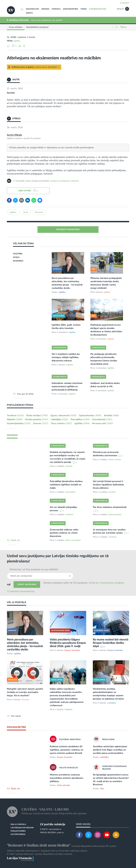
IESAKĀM (12, 435)
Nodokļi (111, 416)
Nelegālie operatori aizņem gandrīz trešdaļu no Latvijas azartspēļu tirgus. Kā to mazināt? (25, 692)
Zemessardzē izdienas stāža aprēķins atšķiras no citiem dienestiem (64, 533)
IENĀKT (126, 3)
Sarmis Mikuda (14, 135)
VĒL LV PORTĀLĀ (17, 602)
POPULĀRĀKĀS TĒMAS (20, 405)
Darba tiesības (37, 416)
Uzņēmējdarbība (19, 423)
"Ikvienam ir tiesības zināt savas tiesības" (39, 845)
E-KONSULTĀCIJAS (98, 9)
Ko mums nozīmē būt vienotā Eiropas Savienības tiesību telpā (111, 643)
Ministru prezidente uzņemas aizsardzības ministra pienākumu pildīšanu (67, 778)
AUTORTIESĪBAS (18, 834)
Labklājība (59, 419)
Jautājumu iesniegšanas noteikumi (65, 181)
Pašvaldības (80, 419)
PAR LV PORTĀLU (18, 824)
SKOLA (16, 257)
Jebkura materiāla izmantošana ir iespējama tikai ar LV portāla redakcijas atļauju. (47, 851)
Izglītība (17, 41)
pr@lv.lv (60, 833)
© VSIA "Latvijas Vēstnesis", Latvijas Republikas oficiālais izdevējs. (40, 854)
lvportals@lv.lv (55, 829)
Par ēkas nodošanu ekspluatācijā (110, 507)
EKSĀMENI (18, 261)
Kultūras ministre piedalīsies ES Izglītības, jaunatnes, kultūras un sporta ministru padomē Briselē (67, 750)
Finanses (25, 700)
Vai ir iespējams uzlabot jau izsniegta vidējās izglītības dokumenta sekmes (66, 357)
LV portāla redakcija (53, 824)
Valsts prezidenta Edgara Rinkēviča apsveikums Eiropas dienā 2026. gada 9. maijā (68, 643)
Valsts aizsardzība (73, 540)
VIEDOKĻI (56, 9)
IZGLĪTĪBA (18, 254)
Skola (26, 212)
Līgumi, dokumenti (63, 416)
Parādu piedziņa (37, 419)
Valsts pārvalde (64, 785)
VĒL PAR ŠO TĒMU (23, 244)
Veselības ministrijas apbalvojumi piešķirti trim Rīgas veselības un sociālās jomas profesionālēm (110, 750)
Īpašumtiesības (90, 416)
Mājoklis (15, 419)
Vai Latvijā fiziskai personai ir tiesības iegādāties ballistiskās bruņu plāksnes (109, 485)
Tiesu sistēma (61, 423)
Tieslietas (15, 416)
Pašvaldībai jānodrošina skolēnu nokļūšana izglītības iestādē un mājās (66, 485)
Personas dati (103, 423)
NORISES (45, 9)
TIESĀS (84, 9)
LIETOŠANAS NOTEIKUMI (22, 828)
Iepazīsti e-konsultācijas (22, 591)
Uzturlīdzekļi (102, 419)
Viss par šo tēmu (25, 394)
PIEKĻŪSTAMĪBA (18, 831)
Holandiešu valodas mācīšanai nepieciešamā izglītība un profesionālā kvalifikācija (67, 387)
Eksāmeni (39, 212)
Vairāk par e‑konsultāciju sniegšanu (107, 583)
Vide (102, 789)
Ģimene (41, 423)
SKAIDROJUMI (32, 9)
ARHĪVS (29, 13)
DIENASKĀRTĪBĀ (71, 9)
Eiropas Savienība (72, 650)
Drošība (112, 492)
